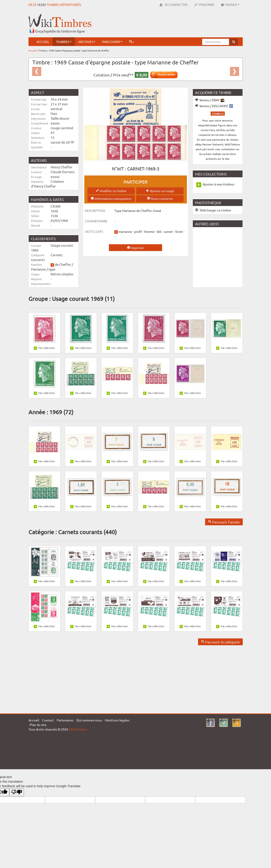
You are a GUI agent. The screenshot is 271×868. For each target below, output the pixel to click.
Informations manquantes (111, 198)
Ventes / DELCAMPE (214, 106)
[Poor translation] (17, 792)
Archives (87, 42)
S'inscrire (204, 5)
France (230, 5)
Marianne (38, 269)
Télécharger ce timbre (213, 210)
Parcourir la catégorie (220, 642)
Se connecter (173, 5)
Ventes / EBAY (210, 100)
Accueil (43, 42)
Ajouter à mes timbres (218, 184)
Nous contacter (160, 198)
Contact (48, 720)
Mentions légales (117, 720)
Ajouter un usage (160, 191)
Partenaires (65, 720)
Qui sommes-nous (89, 720)
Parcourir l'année (224, 522)
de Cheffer (63, 264)
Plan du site (38, 725)
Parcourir (112, 42)
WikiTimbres (78, 729)
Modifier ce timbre (111, 191)
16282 (41, 5)
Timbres (64, 42)
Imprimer (135, 248)
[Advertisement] (160, 24)
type (52, 269)
